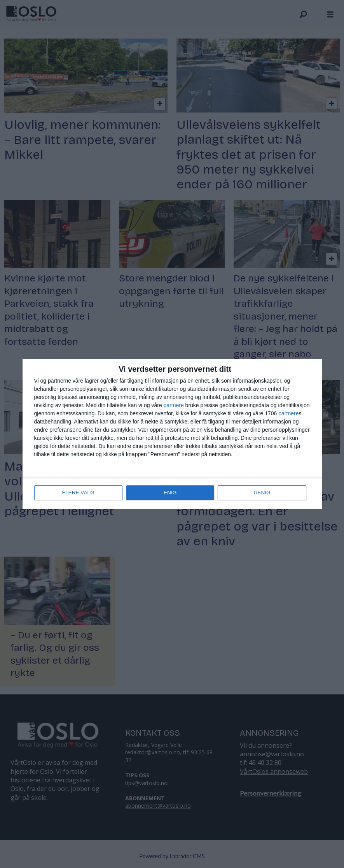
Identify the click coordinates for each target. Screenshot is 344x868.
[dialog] (172, 434)
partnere (174, 406)
